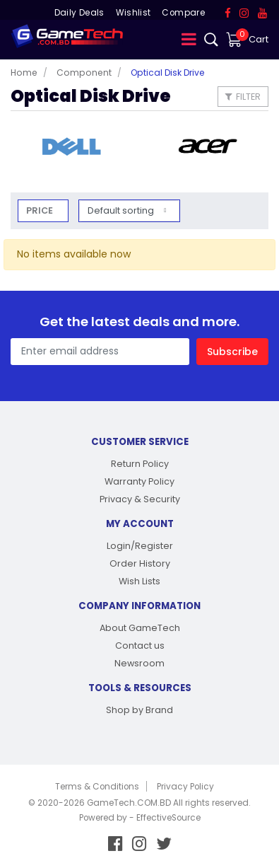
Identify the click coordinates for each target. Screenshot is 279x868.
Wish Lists (139, 581)
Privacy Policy (185, 787)
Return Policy (140, 464)
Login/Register (140, 546)
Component (84, 73)
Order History (140, 563)
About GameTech (140, 628)
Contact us (140, 646)
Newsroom (139, 663)
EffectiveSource (168, 818)
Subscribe (232, 352)
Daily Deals (79, 13)
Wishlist (133, 13)
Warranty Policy (139, 481)
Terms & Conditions (97, 787)
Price (40, 210)
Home (24, 73)
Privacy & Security (140, 499)
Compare (183, 13)
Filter (243, 97)
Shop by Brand (139, 710)
